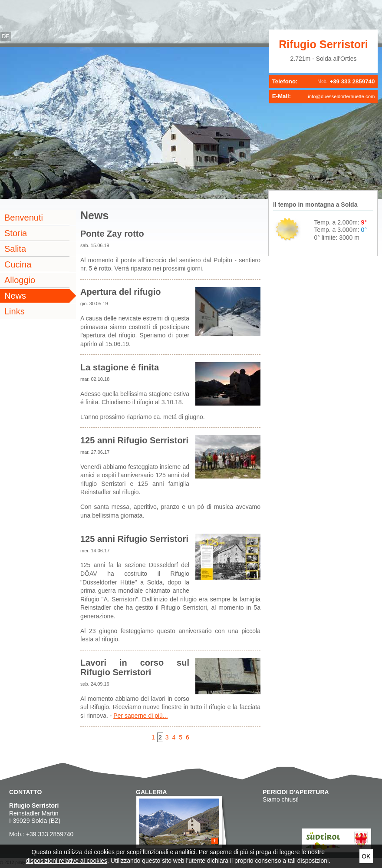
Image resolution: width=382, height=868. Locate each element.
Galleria (151, 792)
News (15, 296)
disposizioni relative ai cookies (67, 861)
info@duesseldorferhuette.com (341, 96)
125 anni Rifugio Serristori (134, 440)
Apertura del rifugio (121, 292)
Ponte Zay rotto (112, 234)
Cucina (18, 264)
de (6, 36)
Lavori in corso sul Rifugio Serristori (135, 667)
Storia (16, 233)
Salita (15, 249)
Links (15, 311)
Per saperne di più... (140, 716)
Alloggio (20, 280)
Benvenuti (24, 218)
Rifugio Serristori (323, 44)
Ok (366, 856)
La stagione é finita (120, 367)
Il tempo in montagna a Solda (315, 205)
